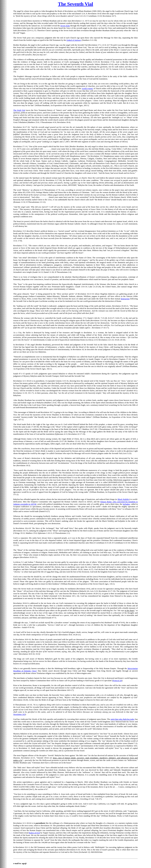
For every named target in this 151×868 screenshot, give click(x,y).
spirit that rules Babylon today (123, 719)
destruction (125, 299)
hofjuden (126, 504)
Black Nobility (123, 499)
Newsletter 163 (19, 714)
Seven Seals (65, 26)
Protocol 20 (117, 680)
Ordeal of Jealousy (74, 40)
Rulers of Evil (34, 833)
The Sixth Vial (19, 110)
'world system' (87, 88)
